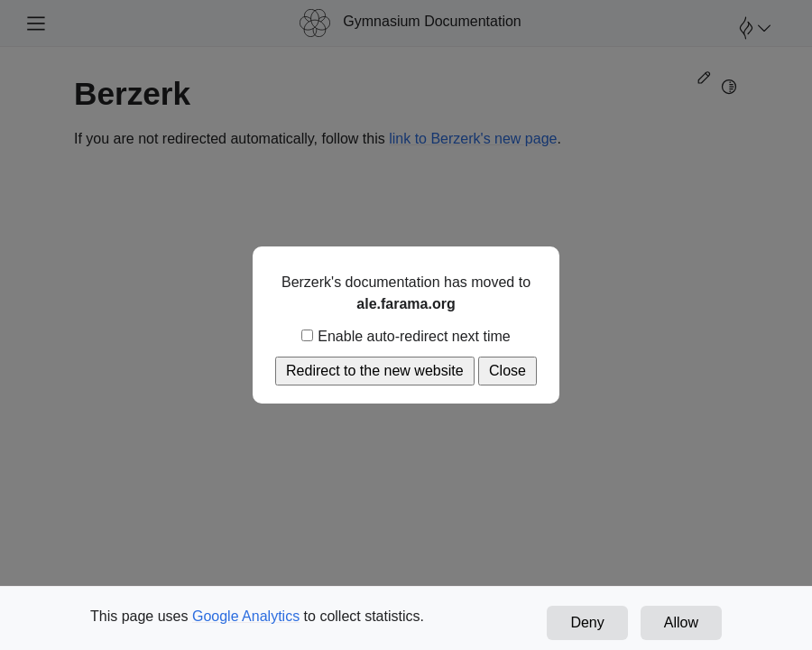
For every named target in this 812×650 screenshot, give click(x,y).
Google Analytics (246, 616)
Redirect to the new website (375, 371)
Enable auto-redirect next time (406, 336)
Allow (681, 622)
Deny (587, 622)
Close (507, 371)
